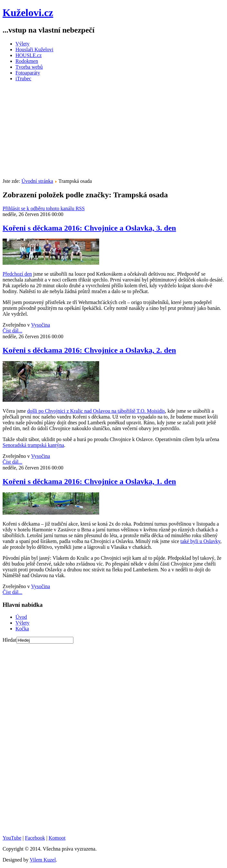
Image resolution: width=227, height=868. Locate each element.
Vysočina (41, 325)
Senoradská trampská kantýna (33, 445)
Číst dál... (12, 331)
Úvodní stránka (37, 181)
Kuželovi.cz (28, 13)
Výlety (23, 44)
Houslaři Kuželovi (34, 49)
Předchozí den (17, 274)
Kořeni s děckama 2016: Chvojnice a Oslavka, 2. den (89, 350)
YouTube (12, 838)
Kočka (22, 629)
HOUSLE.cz (28, 55)
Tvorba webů (29, 67)
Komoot (57, 838)
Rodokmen (27, 61)
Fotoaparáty (28, 73)
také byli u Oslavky (200, 541)
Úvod (21, 617)
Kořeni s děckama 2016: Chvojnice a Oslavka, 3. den (89, 228)
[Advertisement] (115, 132)
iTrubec (23, 79)
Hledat (9, 640)
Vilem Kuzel (43, 860)
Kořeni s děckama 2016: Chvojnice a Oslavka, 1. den (89, 481)
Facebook (35, 838)
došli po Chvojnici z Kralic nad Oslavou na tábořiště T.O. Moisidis (96, 411)
